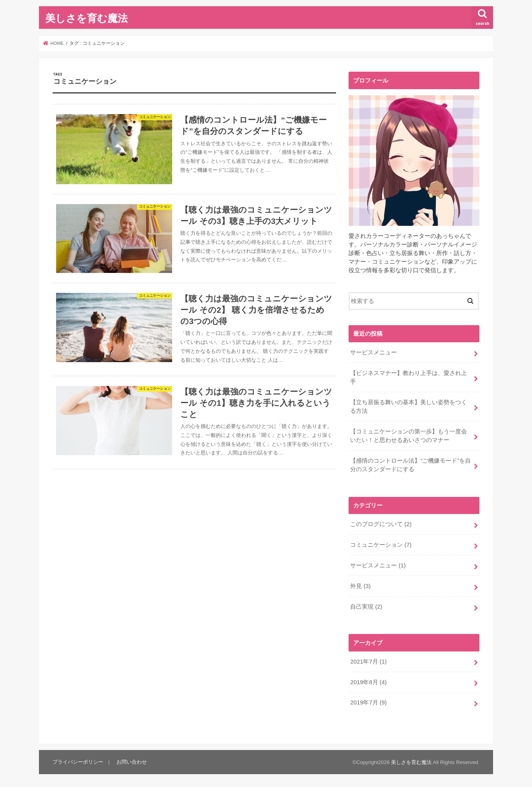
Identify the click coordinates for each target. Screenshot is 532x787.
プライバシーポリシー (78, 762)
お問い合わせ (132, 762)
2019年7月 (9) (368, 702)
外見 (360, 586)
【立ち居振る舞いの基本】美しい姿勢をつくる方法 (409, 407)
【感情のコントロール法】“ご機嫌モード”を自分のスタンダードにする (410, 465)
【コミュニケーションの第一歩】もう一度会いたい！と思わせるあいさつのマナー (409, 436)
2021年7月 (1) (368, 662)
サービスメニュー (373, 352)
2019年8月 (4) (368, 682)
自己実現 (366, 607)
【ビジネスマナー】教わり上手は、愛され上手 (409, 377)
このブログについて (381, 524)
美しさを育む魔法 (86, 18)
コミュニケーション (381, 545)
